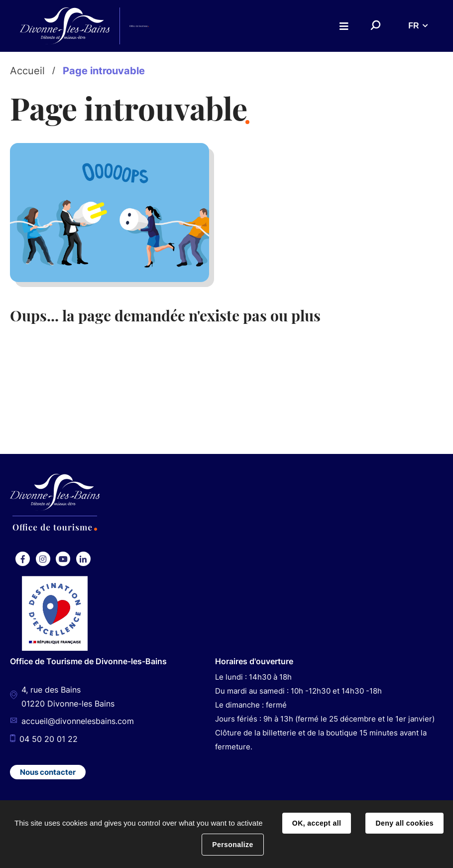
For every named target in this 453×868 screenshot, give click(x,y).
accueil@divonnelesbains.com (78, 722)
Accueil (27, 71)
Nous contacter (48, 772)
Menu (344, 26)
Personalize (232, 845)
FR (413, 26)
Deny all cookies (404, 823)
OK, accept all (317, 823)
